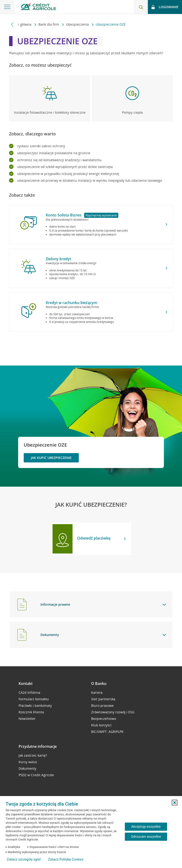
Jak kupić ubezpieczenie (51, 458)
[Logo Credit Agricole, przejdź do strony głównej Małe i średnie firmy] (38, 7)
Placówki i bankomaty (35, 706)
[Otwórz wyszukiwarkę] (141, 7)
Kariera (97, 692)
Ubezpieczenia (78, 24)
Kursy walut (28, 762)
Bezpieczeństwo (104, 719)
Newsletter (27, 719)
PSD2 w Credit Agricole (36, 775)
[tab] (91, 605)
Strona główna (21, 24)
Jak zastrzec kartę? (33, 755)
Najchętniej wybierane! (101, 215)
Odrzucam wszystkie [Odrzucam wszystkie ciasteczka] (146, 837)
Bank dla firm (49, 24)
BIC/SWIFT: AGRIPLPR (107, 732)
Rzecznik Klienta (31, 712)
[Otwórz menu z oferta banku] (7, 7)
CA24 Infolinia (29, 692)
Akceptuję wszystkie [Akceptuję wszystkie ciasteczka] (146, 827)
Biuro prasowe (102, 706)
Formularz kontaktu (34, 699)
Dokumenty (27, 768)
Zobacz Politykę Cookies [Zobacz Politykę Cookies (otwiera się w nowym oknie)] (66, 859)
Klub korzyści (101, 725)
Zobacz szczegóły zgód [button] (24, 859)
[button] (175, 803)
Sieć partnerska (103, 699)
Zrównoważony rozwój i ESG (113, 712)
